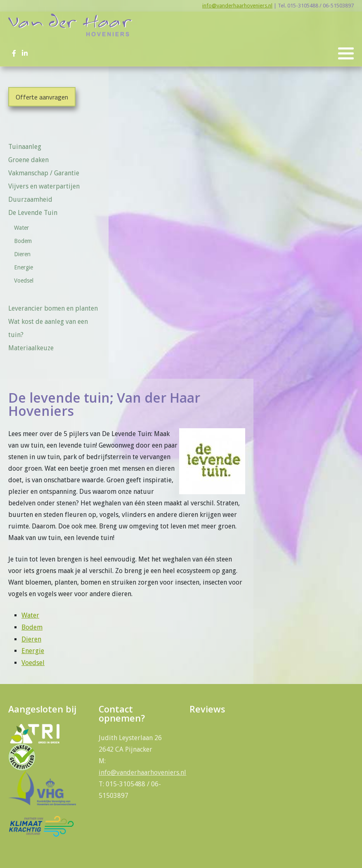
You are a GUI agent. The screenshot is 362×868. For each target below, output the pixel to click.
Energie (24, 267)
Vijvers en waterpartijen (44, 186)
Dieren (22, 254)
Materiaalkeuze (31, 348)
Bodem (23, 241)
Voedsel (24, 281)
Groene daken (28, 160)
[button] (346, 54)
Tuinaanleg (25, 147)
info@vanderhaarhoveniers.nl (237, 6)
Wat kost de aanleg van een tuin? (48, 328)
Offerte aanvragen (42, 97)
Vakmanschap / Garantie (44, 173)
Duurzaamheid (30, 199)
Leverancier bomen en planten (53, 308)
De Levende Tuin (36, 213)
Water (21, 228)
